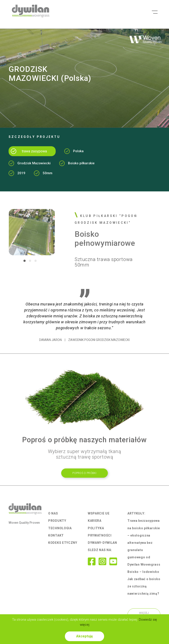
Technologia (60, 528)
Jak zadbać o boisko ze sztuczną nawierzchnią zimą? (144, 586)
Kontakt (56, 535)
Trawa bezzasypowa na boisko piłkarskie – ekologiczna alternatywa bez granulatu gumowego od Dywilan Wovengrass (144, 542)
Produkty (57, 521)
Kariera (95, 521)
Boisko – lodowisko (143, 572)
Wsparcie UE (99, 513)
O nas (53, 513)
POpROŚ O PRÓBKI (84, 473)
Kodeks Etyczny (63, 543)
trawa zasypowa (34, 151)
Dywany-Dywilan (102, 543)
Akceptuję (84, 636)
